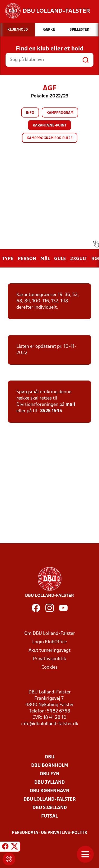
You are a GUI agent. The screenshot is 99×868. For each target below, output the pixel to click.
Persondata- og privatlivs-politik (50, 833)
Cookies (49, 667)
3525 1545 (51, 411)
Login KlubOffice (49, 642)
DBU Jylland (49, 783)
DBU (50, 757)
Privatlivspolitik (49, 659)
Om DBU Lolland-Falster (50, 634)
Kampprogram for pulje (50, 138)
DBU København (50, 791)
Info (30, 113)
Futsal (49, 816)
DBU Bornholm (50, 766)
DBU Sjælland (50, 808)
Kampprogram (60, 113)
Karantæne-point (49, 126)
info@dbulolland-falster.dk (50, 724)
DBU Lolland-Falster (50, 799)
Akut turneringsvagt (49, 651)
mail (70, 405)
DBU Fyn (50, 774)
